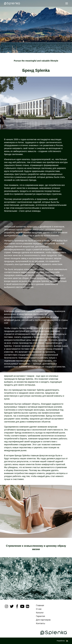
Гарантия (40, 616)
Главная (40, 605)
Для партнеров (43, 620)
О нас (39, 609)
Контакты (41, 623)
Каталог (40, 613)
